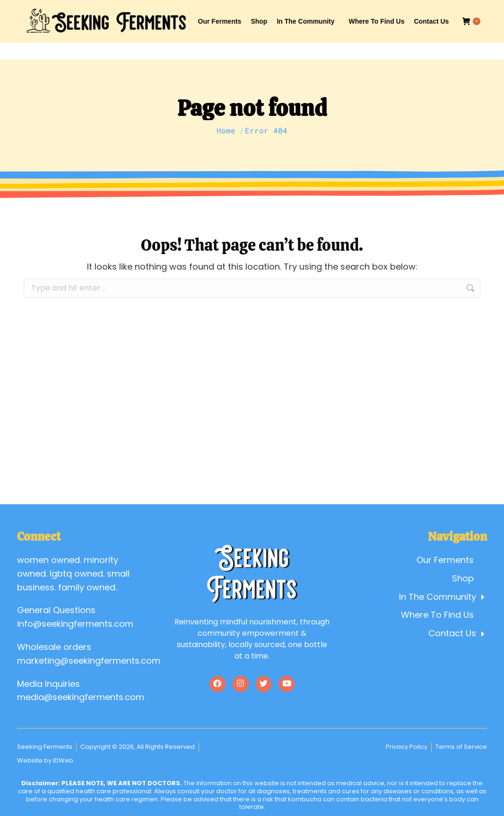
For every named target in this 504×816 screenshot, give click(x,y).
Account (396, 9)
